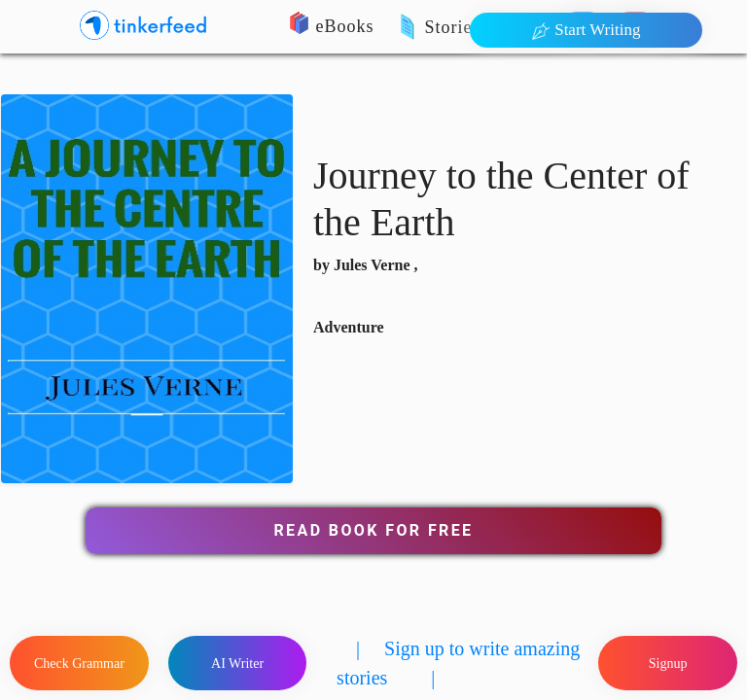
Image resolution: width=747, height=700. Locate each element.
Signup (668, 664)
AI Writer (237, 664)
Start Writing (586, 31)
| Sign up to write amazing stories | (458, 663)
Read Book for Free (373, 530)
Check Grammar (79, 664)
